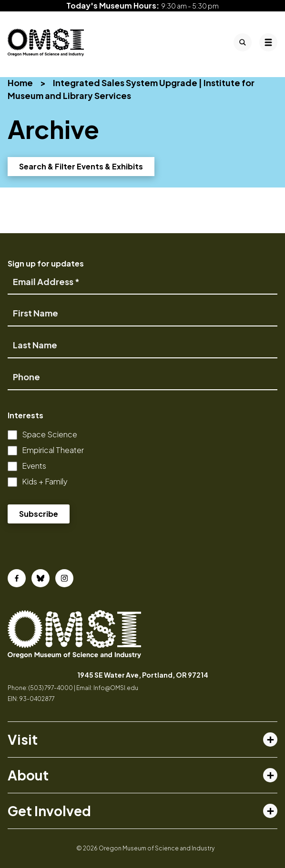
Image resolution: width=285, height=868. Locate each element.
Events (34, 466)
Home (20, 83)
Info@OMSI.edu (116, 688)
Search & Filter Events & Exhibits (81, 166)
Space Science (50, 434)
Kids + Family (45, 481)
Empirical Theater (53, 450)
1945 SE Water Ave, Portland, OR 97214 (143, 675)
